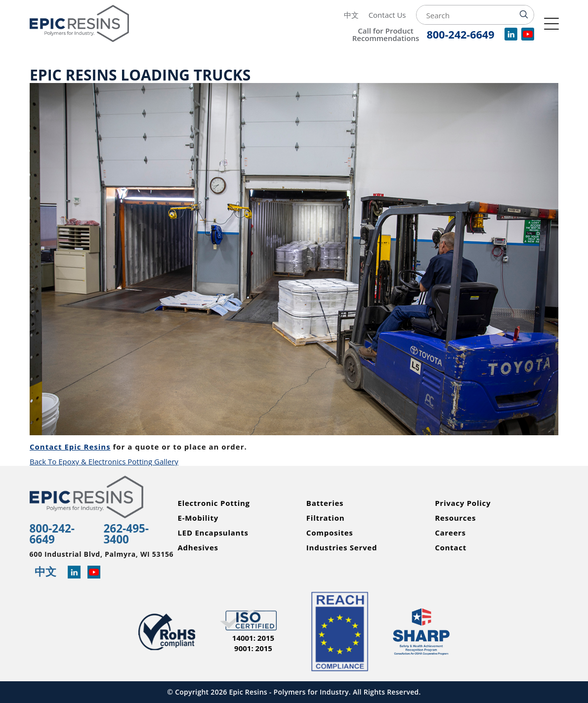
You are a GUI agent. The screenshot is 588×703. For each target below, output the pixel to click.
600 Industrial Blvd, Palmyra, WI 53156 (102, 554)
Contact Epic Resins (70, 447)
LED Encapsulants (213, 533)
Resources (455, 518)
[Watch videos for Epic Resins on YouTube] (528, 38)
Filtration (326, 518)
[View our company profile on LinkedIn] (511, 38)
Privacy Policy (463, 503)
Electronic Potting (214, 503)
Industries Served (342, 548)
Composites (330, 533)
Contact (451, 548)
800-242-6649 (52, 534)
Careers (450, 533)
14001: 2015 (253, 638)
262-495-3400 (126, 534)
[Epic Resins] (91, 23)
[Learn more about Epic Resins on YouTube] (94, 573)
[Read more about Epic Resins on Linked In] (74, 573)
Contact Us (387, 15)
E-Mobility (198, 518)
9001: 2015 (253, 648)
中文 (351, 15)
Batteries (325, 503)
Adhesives (198, 548)
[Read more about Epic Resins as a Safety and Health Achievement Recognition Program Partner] (421, 632)
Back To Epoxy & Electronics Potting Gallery (104, 461)
